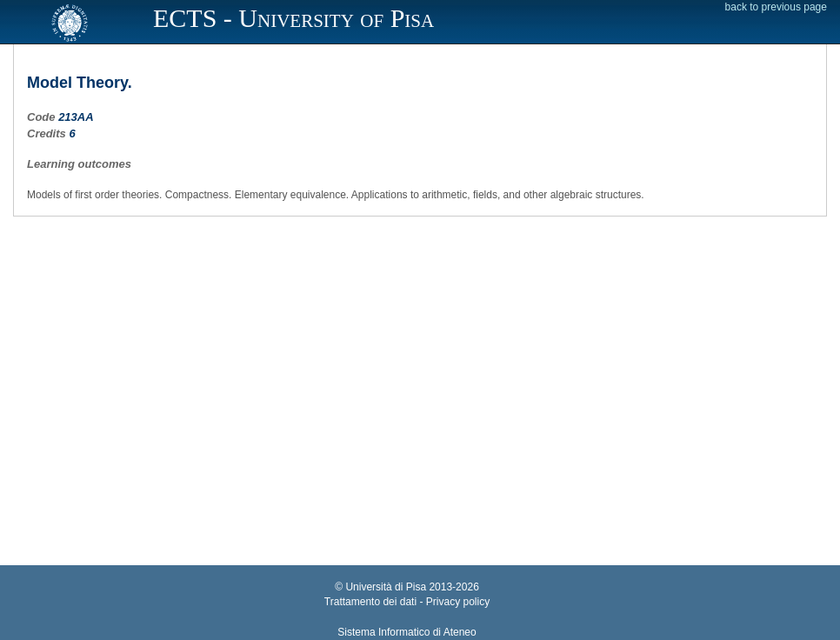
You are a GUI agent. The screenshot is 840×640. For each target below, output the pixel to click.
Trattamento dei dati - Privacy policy (407, 602)
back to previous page (776, 7)
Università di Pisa (386, 587)
